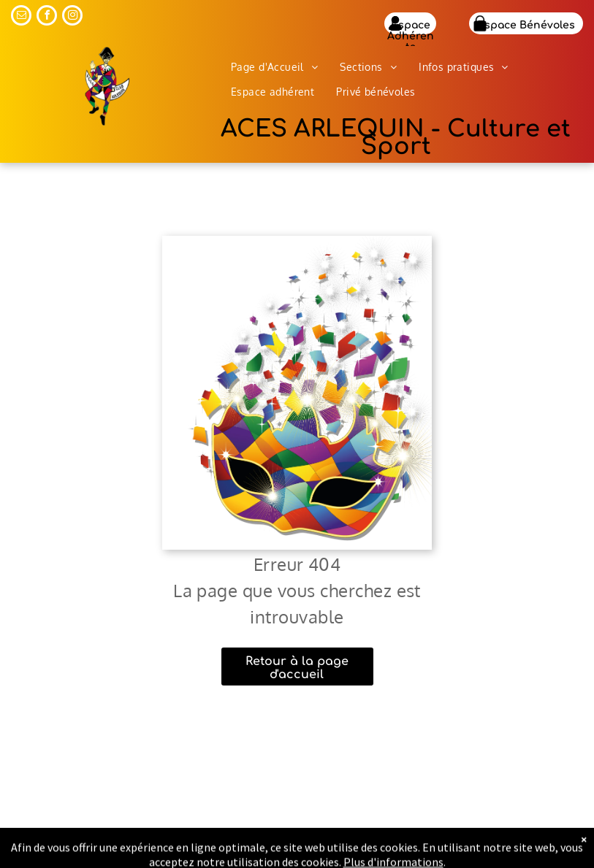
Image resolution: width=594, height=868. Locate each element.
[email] (21, 17)
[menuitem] (274, 67)
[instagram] (72, 17)
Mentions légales (484, 855)
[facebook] (47, 17)
